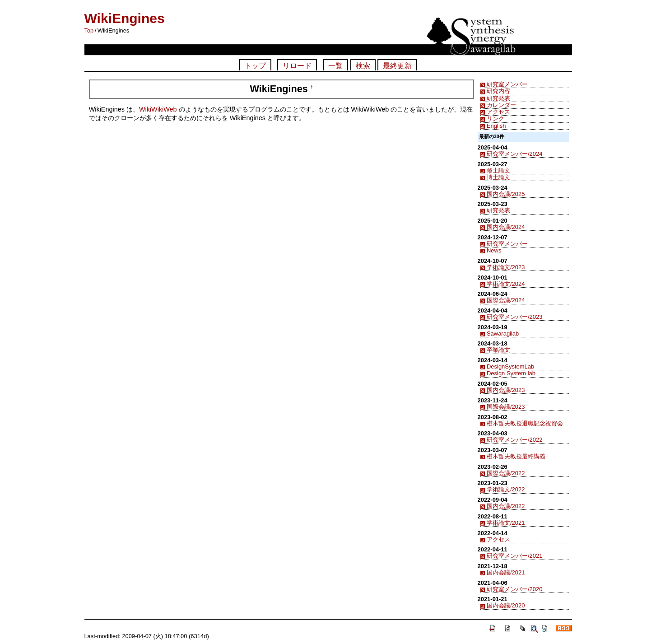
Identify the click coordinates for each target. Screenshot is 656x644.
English (496, 126)
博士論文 (498, 177)
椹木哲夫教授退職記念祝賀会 (525, 423)
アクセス (498, 112)
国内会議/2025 (506, 194)
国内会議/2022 (506, 506)
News (494, 250)
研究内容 (498, 91)
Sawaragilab (503, 334)
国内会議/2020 (506, 605)
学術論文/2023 (506, 267)
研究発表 (498, 98)
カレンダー (501, 105)
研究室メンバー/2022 (514, 440)
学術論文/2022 (506, 489)
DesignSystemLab (510, 366)
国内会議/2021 (506, 572)
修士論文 (498, 170)
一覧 (335, 66)
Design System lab (511, 373)
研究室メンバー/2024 (514, 154)
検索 (363, 66)
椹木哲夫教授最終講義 (516, 456)
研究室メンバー (507, 84)
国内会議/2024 (506, 227)
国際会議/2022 (506, 473)
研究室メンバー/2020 (514, 589)
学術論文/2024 (506, 284)
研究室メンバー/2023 (514, 317)
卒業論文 (498, 350)
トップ (255, 66)
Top (89, 30)
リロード (297, 66)
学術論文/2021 (506, 523)
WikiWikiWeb (158, 109)
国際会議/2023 (506, 407)
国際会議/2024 (506, 300)
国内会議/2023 (506, 390)
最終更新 (397, 66)
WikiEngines (125, 18)
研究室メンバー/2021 (514, 556)
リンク (495, 119)
